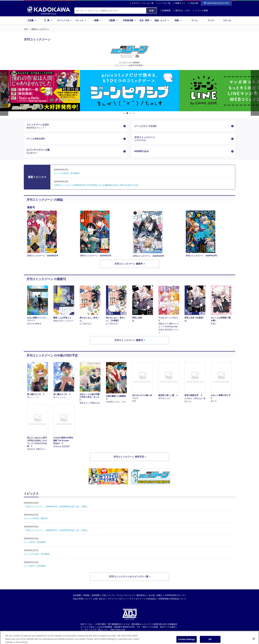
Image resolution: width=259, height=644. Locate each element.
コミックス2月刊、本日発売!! (37, 554)
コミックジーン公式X (74, 126)
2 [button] (128, 113)
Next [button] (255, 93)
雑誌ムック (162, 20)
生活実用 (146, 20)
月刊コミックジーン (182, 139)
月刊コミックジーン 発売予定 (129, 457)
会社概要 (77, 595)
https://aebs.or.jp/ (118, 630)
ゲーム (194, 20)
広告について (108, 595)
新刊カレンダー (182, 10)
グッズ (211, 20)
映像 (178, 20)
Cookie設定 (151, 599)
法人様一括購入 (156, 595)
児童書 (113, 20)
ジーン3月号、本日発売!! (35, 566)
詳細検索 (165, 10)
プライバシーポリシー (117, 599)
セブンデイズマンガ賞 (74, 151)
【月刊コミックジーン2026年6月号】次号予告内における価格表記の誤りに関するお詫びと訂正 (96, 185)
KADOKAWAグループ (175, 595)
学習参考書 (129, 20)
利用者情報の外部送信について (172, 599)
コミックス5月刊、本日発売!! (67, 173)
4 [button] (134, 113)
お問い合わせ (99, 599)
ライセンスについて (125, 595)
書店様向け (141, 595)
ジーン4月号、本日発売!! (35, 542)
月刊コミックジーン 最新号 (129, 264)
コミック (81, 20)
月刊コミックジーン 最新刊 (129, 340)
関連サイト (180, 3)
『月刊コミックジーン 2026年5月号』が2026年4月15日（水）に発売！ (56, 530)
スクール (227, 20)
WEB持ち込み (142, 151)
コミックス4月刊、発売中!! (36, 518)
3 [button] (131, 113)
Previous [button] (4, 93)
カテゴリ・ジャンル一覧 (143, 3)
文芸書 (32, 20)
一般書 (97, 20)
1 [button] (125, 113)
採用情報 (96, 595)
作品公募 (194, 3)
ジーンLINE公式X (36, 139)
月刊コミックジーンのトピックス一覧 (129, 576)
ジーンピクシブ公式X (145, 126)
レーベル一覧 (165, 3)
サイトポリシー (137, 599)
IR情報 (86, 595)
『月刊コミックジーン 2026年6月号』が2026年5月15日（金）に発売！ (56, 507)
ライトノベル (65, 20)
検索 (151, 11)
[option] (129, 91)
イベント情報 (200, 10)
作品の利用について (82, 599)
